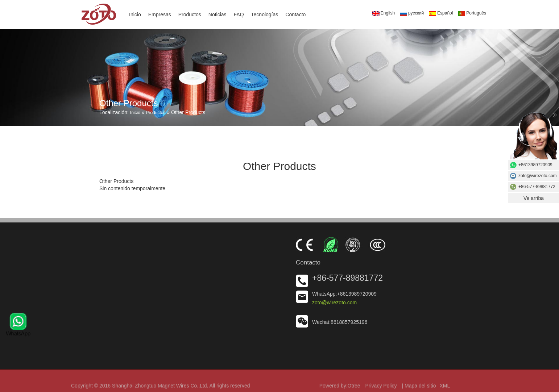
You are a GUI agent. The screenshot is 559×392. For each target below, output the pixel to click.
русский (412, 13)
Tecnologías (265, 14)
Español (441, 13)
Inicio (135, 14)
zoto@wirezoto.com (334, 303)
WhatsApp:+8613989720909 (344, 294)
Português (472, 13)
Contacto (295, 14)
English (384, 13)
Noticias (218, 14)
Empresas (160, 14)
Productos (190, 14)
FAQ (239, 14)
